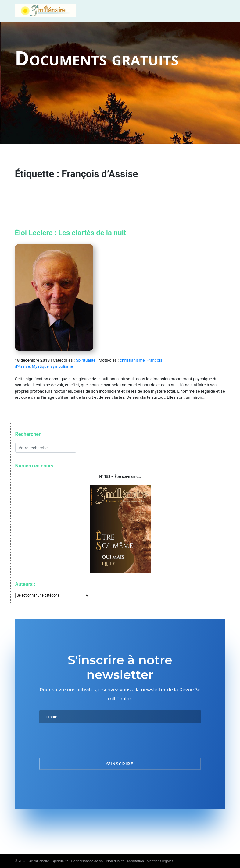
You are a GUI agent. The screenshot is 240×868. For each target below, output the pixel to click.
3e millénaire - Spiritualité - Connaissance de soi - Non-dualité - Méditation (86, 861)
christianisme (132, 360)
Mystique (40, 366)
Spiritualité (86, 360)
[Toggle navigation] (218, 11)
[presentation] (86, 740)
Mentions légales (160, 861)
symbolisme (62, 366)
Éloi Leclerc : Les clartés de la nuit (71, 233)
